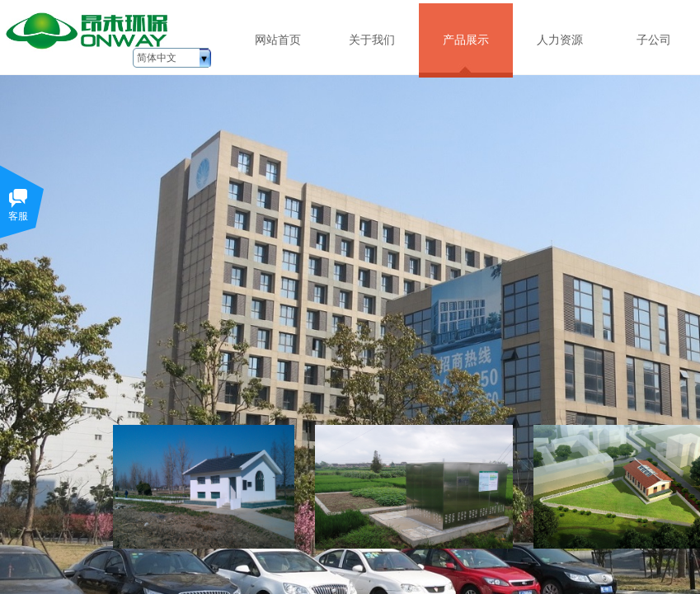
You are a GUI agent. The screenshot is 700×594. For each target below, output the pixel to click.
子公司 (654, 40)
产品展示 (466, 40)
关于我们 (372, 40)
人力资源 (560, 40)
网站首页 (278, 40)
